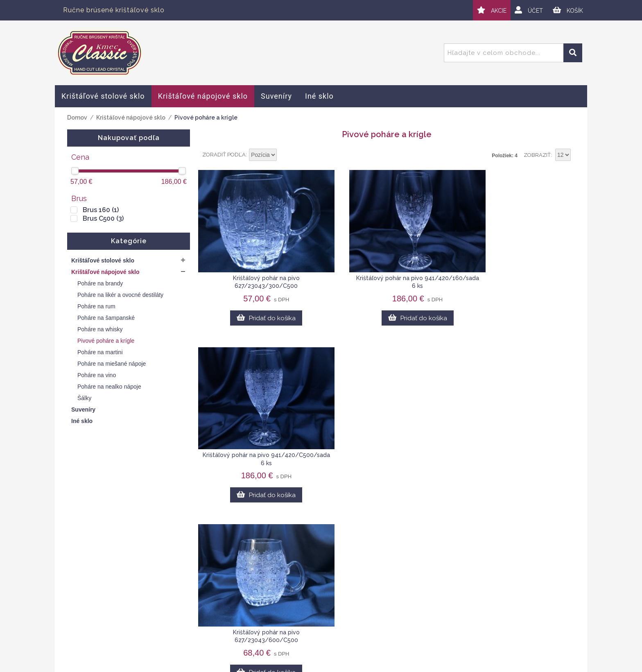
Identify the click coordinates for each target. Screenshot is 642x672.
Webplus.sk (344, 666)
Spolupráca (468, 616)
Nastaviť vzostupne (284, 155)
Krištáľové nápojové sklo (131, 118)
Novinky (462, 626)
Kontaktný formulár (479, 597)
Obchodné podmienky (311, 587)
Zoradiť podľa (224, 155)
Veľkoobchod (471, 606)
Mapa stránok (297, 616)
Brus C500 (103, 218)
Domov (77, 118)
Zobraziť (537, 155)
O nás (459, 587)
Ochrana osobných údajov (317, 597)
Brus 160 (101, 210)
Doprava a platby (303, 606)
